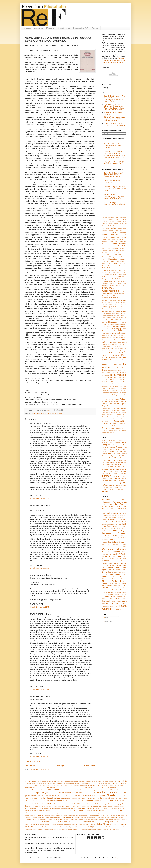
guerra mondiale (71, 806)
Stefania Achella (121, 415)
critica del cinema (61, 788)
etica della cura (36, 796)
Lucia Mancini (114, 563)
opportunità (59, 815)
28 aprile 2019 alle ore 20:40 (39, 499)
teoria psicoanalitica (38, 829)
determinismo (112, 788)
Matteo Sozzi (109, 577)
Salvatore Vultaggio (121, 597)
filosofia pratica (29, 804)
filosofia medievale (81, 801)
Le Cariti (122, 469)
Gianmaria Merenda (114, 549)
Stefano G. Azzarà (57, 413)
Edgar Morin (108, 263)
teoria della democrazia (116, 827)
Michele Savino (121, 583)
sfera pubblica (109, 822)
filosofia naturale (104, 801)
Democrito (118, 257)
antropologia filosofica (31, 783)
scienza (60, 822)
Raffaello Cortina (108, 485)
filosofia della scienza (55, 801)
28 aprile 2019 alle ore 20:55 (39, 607)
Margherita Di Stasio (112, 347)
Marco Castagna (116, 565)
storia (76, 825)
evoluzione (78, 796)
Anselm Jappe (122, 228)
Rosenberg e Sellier (120, 485)
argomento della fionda (59, 783)
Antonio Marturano (119, 233)
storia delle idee (57, 827)
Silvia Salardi (115, 603)
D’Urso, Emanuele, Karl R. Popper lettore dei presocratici (114, 124)
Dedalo (112, 451)
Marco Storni (114, 567)
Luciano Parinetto (113, 340)
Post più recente (31, 766)
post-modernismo (35, 817)
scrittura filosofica (88, 822)
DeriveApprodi (122, 451)
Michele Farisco (107, 372)
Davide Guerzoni (116, 524)
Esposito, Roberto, (114, 196)
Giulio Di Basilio (120, 554)
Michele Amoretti (113, 370)
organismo (66, 815)
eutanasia (71, 796)
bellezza (104, 783)
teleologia (87, 827)
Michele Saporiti (108, 583)
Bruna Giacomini (121, 242)
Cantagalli (113, 447)
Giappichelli (113, 462)
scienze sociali (68, 822)
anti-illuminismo (113, 781)
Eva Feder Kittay (114, 272)
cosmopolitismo (122, 786)
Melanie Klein (112, 362)
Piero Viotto (113, 397)
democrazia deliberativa (100, 788)
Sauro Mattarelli (107, 410)
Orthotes (117, 479)
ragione (116, 817)
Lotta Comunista (121, 471)
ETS (109, 454)
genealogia (115, 804)
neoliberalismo (83, 813)
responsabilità (70, 820)
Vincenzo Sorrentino (116, 428)
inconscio (110, 806)
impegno (104, 806)
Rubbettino (106, 487)
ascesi (70, 783)
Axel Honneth (122, 237)
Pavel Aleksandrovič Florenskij (118, 393)
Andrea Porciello (113, 224)
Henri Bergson (122, 322)
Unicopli (117, 489)
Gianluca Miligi (107, 305)
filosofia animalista (121, 796)
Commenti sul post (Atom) (40, 769)
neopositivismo (100, 813)
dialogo (118, 788)
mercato (64, 811)
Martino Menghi (116, 358)
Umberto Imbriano (117, 609)
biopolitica (123, 783)
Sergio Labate (116, 601)
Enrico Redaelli (122, 268)
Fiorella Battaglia (122, 279)
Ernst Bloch (119, 270)
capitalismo (37, 786)
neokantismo (74, 813)
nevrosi (124, 813)
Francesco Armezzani (114, 533)
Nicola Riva (118, 378)
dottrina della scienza (85, 790)
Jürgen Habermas (108, 331)
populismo (27, 817)
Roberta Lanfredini (120, 402)
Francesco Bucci (121, 283)
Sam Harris (112, 408)
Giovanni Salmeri (111, 313)
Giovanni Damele (108, 554)
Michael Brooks (122, 362)
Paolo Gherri (106, 388)
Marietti (116, 473)
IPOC (116, 465)
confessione (83, 786)
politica (124, 815)
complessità (50, 786)
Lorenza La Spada (116, 561)
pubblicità (98, 817)
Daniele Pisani (122, 253)
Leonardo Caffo (115, 333)
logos (111, 808)
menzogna (59, 811)
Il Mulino (121, 464)
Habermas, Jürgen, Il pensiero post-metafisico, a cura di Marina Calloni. (115, 189)
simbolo (116, 822)
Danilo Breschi (106, 524)
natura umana (34, 813)
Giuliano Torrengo (107, 315)
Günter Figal (119, 318)
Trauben (111, 489)
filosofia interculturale (69, 801)
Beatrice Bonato (107, 242)
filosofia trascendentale (62, 804)
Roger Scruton (107, 406)
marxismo (28, 811)
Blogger (118, 858)
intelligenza (123, 806)
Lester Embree (111, 335)
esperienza (79, 793)
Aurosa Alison (117, 511)
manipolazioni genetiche (120, 808)
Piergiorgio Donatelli (120, 395)
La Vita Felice (117, 467)
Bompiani (116, 445)
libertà (84, 808)
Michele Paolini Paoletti (114, 581)
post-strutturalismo (45, 817)
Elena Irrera (123, 266)
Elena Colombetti (113, 266)
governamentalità (60, 806)
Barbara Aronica (122, 239)
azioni (99, 783)
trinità (86, 829)
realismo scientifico (39, 820)
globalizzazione (35, 806)
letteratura (53, 808)
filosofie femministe (75, 804)
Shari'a (66, 781)
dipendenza (41, 790)
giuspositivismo (122, 804)
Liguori (111, 471)
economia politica (108, 790)
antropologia (122, 781)
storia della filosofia (100, 824)
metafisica (79, 811)
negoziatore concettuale (63, 813)
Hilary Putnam (107, 324)
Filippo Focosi (112, 279)
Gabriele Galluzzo (112, 296)
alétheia (88, 781)
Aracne (119, 441)
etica (112, 792)
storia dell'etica (84, 825)
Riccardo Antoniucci (119, 590)
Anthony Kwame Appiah (110, 230)
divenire (71, 790)
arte (67, 783)
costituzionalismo (30, 788)
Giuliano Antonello (121, 313)
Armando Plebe (107, 511)
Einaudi (108, 456)
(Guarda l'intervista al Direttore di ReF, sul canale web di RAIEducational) (113, 60)
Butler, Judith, (113, 175)
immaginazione (97, 806)
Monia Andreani (107, 586)
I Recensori (50, 28)
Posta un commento (34, 761)
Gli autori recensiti (64, 28)
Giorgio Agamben (108, 307)
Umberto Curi (107, 424)
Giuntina (124, 462)
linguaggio (91, 808)
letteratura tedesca (62, 808)
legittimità (47, 808)
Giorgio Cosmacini (121, 307)
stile (73, 825)
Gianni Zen (107, 552)
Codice (118, 449)
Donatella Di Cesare (109, 261)
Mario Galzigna (112, 353)
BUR (112, 443)
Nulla (62, 781)
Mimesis (107, 476)
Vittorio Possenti (113, 430)
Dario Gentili (118, 255)
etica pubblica (46, 796)
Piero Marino (106, 397)
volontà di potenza (117, 829)
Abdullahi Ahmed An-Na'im (111, 215)
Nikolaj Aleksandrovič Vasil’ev (115, 382)
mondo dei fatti (114, 811)
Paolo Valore (123, 388)
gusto (78, 806)
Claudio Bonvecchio (115, 250)
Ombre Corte (107, 479)
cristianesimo (51, 788)
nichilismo (28, 815)
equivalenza (52, 793)
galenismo (108, 804)
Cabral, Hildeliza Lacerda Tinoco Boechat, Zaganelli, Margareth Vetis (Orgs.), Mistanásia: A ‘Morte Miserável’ (115, 99)
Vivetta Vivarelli (122, 430)
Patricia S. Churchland (109, 391)
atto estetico (94, 783)
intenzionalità (29, 808)
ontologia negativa (50, 815)
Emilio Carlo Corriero (109, 268)
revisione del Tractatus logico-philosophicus (87, 820)
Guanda (111, 465)
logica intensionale (104, 808)
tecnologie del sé (71, 827)
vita (110, 829)
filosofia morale (93, 801)
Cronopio (105, 451)
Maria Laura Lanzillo (112, 349)
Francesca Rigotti (118, 531)
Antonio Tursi (108, 235)
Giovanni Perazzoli (114, 311)
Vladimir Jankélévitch (108, 432)
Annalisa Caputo (121, 226)
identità (89, 806)
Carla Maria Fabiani (120, 246)
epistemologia (42, 793)
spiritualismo (67, 825)
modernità (101, 811)
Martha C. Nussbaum (111, 355)
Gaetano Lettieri (122, 298)
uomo (102, 829)
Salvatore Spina (109, 596)
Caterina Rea (117, 248)
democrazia (89, 788)
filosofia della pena (116, 798)
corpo (98, 785)
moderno (107, 811)
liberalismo (70, 808)
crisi (45, 788)
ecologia (94, 790)
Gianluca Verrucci (114, 547)
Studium (105, 489)
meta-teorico (71, 811)
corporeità (104, 786)
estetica (101, 792)
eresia (57, 793)
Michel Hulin (117, 368)
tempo (92, 827)
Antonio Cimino (121, 506)
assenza (75, 783)
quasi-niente (104, 817)
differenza (34, 790)
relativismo (52, 820)
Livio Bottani (120, 335)
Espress (113, 456)
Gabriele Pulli (123, 296)
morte (125, 811)
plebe (102, 815)
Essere (34, 781)
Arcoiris (124, 441)
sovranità (54, 825)
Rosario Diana (117, 406)
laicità (42, 808)
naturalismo (42, 813)
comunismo (64, 786)
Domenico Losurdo (117, 259)
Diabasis (105, 454)
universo (98, 829)
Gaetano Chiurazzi (109, 298)
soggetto (47, 825)
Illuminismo (41, 781)
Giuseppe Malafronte (112, 556)
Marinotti (124, 473)
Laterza (116, 469)
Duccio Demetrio (122, 261)
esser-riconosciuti (88, 793)
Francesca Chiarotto (108, 283)
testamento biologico (61, 829)
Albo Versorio (112, 441)
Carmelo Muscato (107, 248)
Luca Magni (119, 338)
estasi (95, 793)
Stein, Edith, (112, 182)
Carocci (119, 447)
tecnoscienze (80, 827)
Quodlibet (123, 483)
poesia (118, 815)
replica (63, 820)
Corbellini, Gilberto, (114, 146)
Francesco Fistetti (108, 285)
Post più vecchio (89, 766)
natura (27, 813)
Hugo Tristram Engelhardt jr (119, 324)
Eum (117, 456)
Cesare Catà (106, 518)
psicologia (77, 817)
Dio (30, 781)
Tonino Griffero (120, 421)
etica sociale (55, 796)
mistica (85, 811)
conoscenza (91, 786)
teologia (97, 827)
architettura (49, 783)
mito (89, 811)
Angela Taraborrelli (108, 226)
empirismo (27, 793)
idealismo (83, 806)
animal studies (104, 781)
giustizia (27, 806)
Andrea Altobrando (116, 222)
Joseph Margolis (107, 329)
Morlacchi (117, 476)
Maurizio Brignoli (46, 413)
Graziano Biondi (111, 318)
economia (99, 790)
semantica (97, 822)
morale (121, 811)
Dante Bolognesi (107, 255)
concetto (77, 786)
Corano (27, 781)
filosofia (111, 795)
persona (98, 815)
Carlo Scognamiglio (113, 515)
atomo (89, 783)
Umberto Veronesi (117, 424)
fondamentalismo (100, 804)
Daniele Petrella (121, 522)
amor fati (93, 781)
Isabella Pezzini (107, 327)
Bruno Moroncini (119, 244)
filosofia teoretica (44, 803)
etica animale (119, 793)
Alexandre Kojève (114, 219)
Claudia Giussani (116, 518)
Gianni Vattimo (120, 304)
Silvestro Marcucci (121, 413)
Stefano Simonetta (118, 417)
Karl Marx (118, 331)
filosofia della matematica (88, 798)
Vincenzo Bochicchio (112, 426)
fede (83, 796)
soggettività (41, 825)
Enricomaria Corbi (108, 270)
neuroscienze (117, 813)
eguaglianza (123, 790)
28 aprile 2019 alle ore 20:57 (39, 757)
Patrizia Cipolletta (121, 391)
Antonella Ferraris (118, 504)
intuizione (37, 808)
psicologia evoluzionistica (88, 817)
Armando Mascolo (109, 237)
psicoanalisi (70, 817)
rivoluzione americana (114, 820)
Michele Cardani (119, 579)
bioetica (116, 783)
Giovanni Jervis (116, 309)
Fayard (104, 458)
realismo (31, 820)
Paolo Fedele (117, 586)
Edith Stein (118, 264)
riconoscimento (103, 820)
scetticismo (46, 822)
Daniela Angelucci (112, 253)
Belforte (118, 443)
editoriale (116, 790)
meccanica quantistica (38, 811)
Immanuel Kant (51, 781)
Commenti (108, 622)
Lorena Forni (111, 338)
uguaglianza (92, 829)
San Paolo (114, 487)
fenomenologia (100, 796)
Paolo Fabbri (123, 386)
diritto (57, 790)
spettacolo (60, 825)
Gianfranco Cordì (120, 544)
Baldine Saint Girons (109, 239)
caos (26, 786)
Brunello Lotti (106, 244)
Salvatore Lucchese (121, 594)
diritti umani (51, 790)
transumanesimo (72, 829)
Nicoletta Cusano (113, 380)
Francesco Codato (110, 535)
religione (58, 819)
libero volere (78, 808)
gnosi (42, 806)
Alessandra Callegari (114, 500)
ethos (108, 793)
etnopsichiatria (64, 796)
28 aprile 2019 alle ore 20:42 (39, 568)
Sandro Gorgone (121, 408)
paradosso (72, 815)
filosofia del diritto (46, 798)
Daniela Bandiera (113, 520)
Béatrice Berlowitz (107, 246)
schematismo (53, 822)
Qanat (117, 483)
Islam (58, 781)
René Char (120, 397)
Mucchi (125, 476)
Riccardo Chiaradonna (113, 399)
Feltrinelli (112, 458)
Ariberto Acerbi (121, 235)
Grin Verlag (105, 465)
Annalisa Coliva (109, 228)
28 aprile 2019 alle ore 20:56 (39, 690)
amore (98, 781)
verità (106, 829)
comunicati (57, 786)
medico (54, 811)
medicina (49, 811)
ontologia (41, 815)
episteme (33, 793)
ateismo (84, 783)
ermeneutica (64, 793)
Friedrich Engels (113, 293)
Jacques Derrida (119, 326)
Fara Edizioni (123, 456)
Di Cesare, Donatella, (115, 162)
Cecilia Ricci (123, 515)
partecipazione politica (82, 815)
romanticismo (38, 822)
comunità (71, 786)
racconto (110, 817)
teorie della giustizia (49, 829)
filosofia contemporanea (32, 798)
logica (97, 808)
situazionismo (123, 822)
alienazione (82, 781)
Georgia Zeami (113, 542)
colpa (43, 786)
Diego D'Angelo (113, 526)
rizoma (32, 822)
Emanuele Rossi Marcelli (114, 529)
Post (106, 618)
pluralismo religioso (110, 815)
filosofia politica (118, 800)
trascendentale (80, 829)
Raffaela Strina (116, 588)
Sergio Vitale (116, 410)
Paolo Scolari (114, 388)
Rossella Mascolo (108, 594)
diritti (46, 790)
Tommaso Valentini (108, 421)
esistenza (72, 793)
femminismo (89, 796)
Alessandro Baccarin (111, 502)
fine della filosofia (86, 804)
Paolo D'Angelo (113, 386)
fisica (93, 804)
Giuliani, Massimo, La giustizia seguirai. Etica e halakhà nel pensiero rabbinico (114, 119)
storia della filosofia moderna (44, 827)
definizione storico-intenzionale (75, 788)
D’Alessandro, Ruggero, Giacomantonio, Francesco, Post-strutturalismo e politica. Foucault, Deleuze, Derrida (114, 107)
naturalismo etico (50, 813)
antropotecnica (41, 783)
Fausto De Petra (113, 277)
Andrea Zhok (123, 224)
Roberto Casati (107, 404)
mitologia (94, 811)
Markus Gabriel (122, 353)
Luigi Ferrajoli (117, 342)
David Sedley (110, 257)
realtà (47, 820)
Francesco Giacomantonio (111, 289)
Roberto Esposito (120, 404)
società (27, 825)
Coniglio (124, 449)
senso (102, 822)
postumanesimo (55, 817)
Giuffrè (119, 462)
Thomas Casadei (120, 419)
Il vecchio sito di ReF (80, 28)
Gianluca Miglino (122, 302)
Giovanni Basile (120, 552)
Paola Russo (117, 384)
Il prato (111, 467)
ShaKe (121, 487)
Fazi (108, 458)
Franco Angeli (111, 460)
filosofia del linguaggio (60, 798)
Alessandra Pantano (114, 217)
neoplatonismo (92, 813)
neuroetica (109, 813)
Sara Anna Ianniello (111, 599)
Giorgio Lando (106, 309)
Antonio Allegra (108, 506)
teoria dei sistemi (105, 827)
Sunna (70, 781)
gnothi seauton (49, 806)
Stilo (125, 487)
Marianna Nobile (116, 572)
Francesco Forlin (121, 285)
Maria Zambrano (113, 351)
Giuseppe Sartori (117, 315)
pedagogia (92, 815)
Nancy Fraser (117, 372)
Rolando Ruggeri (108, 592)
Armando (105, 443)
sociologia (33, 825)
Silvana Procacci (111, 413)
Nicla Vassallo (118, 375)
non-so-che (34, 815)
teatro (64, 827)
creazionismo (39, 788)
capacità (30, 786)
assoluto (80, 783)
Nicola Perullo (107, 378)
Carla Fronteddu (112, 513)
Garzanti (120, 460)
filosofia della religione (40, 801)
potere (63, 817)
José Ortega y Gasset (119, 329)
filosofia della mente (104, 798)
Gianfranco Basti (112, 302)
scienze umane (78, 822)
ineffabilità (117, 806)
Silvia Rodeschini (108, 415)
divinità (76, 790)
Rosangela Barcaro (120, 592)
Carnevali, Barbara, (115, 204)
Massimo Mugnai (115, 360)
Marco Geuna (119, 344)
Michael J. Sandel (110, 365)
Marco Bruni (111, 344)
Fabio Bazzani (116, 274)
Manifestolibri (36, 413)
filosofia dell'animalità (74, 798)
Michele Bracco (122, 370)
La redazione (39, 28)
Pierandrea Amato (108, 395)
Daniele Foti (110, 522)
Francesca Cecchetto (120, 281)
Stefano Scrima (113, 606)
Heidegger (113, 322)
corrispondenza (113, 786)
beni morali (109, 783)
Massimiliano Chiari (118, 574)
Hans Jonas (114, 320)
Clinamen (111, 449)
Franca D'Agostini (108, 281)
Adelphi (105, 441)
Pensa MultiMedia (118, 481)
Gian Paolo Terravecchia (109, 300)
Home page (27, 28)
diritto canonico (64, 790)
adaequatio (75, 781)
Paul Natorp (106, 393)
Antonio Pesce (109, 509)
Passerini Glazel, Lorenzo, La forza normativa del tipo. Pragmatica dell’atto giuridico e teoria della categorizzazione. (115, 154)
